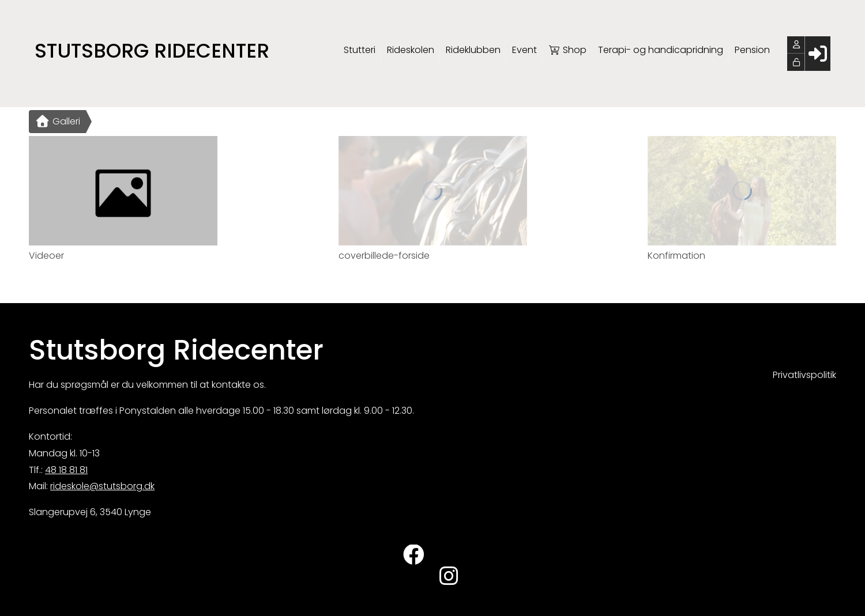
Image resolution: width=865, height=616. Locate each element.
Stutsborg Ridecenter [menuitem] (152, 51)
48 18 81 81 (66, 470)
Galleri (57, 121)
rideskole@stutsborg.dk (102, 486)
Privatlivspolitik (804, 375)
